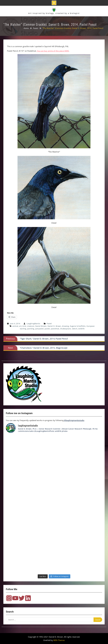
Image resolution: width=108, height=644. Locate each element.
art (20, 326)
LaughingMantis (33, 324)
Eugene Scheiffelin (78, 326)
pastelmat (55, 329)
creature (31, 326)
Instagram (9, 598)
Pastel (49, 324)
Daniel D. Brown (54, 326)
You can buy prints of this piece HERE (53, 51)
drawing (65, 326)
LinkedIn (28, 598)
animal (15, 326)
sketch (75, 329)
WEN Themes (59, 640)
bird (24, 326)
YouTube (15, 598)
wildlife (81, 329)
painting (31, 329)
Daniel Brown (41, 326)
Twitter (22, 598)
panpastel (39, 329)
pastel (47, 329)
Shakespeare (66, 329)
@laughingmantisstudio (74, 420)
